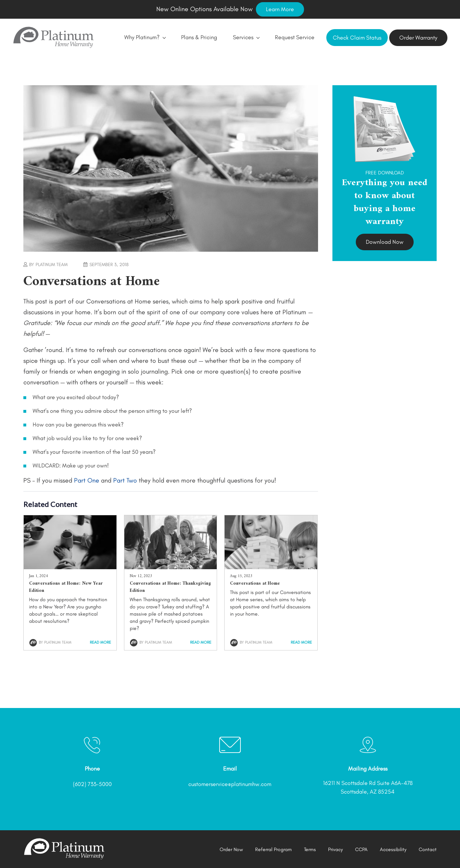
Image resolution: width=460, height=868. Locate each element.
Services (246, 37)
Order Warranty (418, 38)
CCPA (361, 849)
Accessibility (393, 849)
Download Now (385, 242)
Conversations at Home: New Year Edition (66, 587)
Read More (100, 642)
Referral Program (273, 849)
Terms (310, 849)
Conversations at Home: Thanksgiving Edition (170, 587)
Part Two (125, 480)
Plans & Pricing (199, 37)
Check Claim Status (357, 38)
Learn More (280, 9)
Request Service (295, 37)
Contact (428, 849)
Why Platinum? (145, 37)
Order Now (231, 849)
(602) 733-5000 (92, 784)
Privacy (335, 849)
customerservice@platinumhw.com (230, 784)
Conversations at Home (255, 583)
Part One (87, 480)
